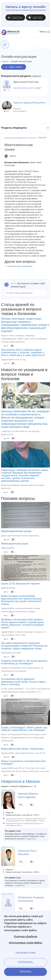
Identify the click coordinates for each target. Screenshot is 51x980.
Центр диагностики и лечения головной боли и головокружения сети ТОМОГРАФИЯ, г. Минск (26, 820)
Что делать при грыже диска (20, 266)
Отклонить (25, 962)
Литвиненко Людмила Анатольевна (31, 899)
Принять (26, 972)
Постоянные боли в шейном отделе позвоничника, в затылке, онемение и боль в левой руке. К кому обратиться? (23, 353)
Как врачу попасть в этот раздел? (27, 88)
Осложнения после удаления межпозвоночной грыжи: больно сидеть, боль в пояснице (24, 682)
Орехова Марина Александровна (28, 795)
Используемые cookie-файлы (26, 943)
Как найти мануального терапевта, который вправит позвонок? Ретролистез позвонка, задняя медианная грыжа (24, 646)
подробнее (31, 839)
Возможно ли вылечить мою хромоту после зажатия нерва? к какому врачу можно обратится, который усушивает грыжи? (23, 624)
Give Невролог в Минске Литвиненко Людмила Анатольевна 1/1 (20, 909)
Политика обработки (26, 937)
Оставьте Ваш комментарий (26, 293)
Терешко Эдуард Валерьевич (29, 102)
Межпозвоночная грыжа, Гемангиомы (22, 749)
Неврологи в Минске (20, 781)
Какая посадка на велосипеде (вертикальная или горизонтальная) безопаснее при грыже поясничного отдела (21, 600)
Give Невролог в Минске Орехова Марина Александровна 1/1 (20, 805)
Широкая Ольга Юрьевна (27, 852)
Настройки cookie (26, 953)
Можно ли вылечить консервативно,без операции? (23, 763)
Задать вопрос (14, 67)
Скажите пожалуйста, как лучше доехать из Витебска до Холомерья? (24, 662)
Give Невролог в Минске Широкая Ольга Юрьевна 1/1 (20, 862)
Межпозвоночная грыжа (16, 531)
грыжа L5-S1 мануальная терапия (20, 584)
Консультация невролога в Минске (20, 138)
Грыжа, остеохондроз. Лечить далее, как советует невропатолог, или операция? (24, 729)
